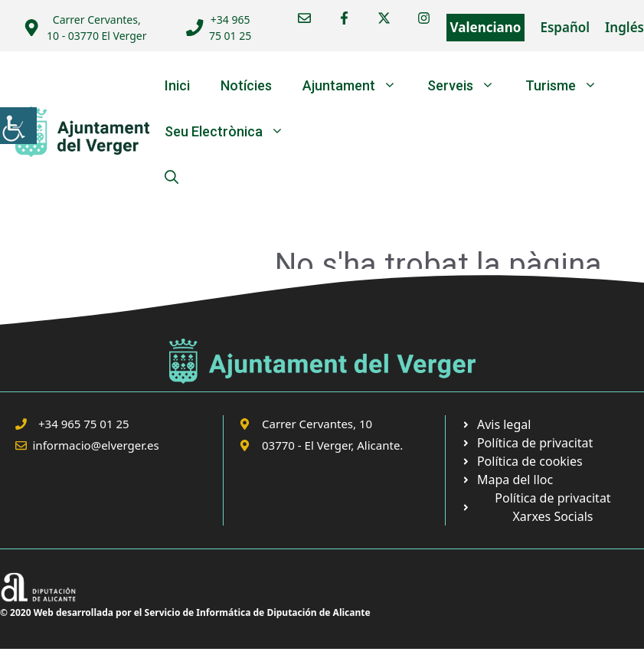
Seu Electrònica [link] (232, 132)
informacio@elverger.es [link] (96, 445)
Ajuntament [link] (357, 86)
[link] (18, 126)
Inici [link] (177, 85)
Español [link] (565, 27)
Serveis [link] (469, 86)
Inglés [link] (624, 27)
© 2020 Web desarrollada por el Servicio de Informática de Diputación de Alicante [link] (185, 612)
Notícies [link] (246, 85)
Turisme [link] (569, 86)
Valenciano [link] (486, 27)
